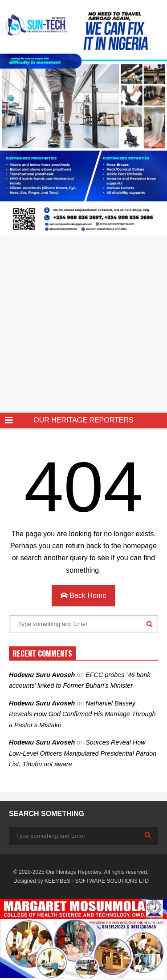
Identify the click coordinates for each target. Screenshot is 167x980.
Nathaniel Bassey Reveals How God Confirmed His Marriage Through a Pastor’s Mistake (82, 714)
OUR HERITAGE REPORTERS (83, 420)
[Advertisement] (83, 325)
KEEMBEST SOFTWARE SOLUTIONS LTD (97, 881)
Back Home (83, 596)
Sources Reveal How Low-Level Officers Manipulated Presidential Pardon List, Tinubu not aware (83, 753)
